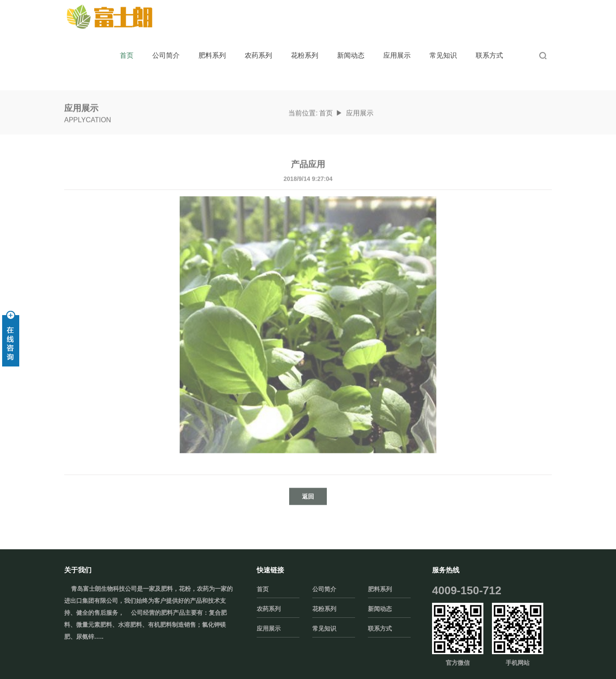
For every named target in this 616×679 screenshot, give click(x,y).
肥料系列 (212, 47)
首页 (127, 47)
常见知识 (443, 47)
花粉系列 (305, 47)
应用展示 (397, 47)
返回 (308, 517)
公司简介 (166, 47)
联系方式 (489, 47)
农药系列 (258, 47)
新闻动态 (351, 47)
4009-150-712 (467, 590)
